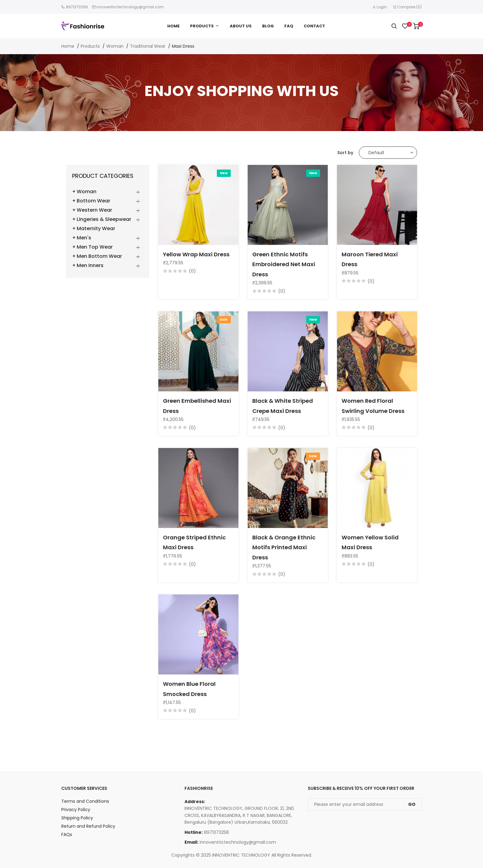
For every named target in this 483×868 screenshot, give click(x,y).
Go (412, 804)
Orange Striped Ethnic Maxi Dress (194, 542)
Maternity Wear (96, 229)
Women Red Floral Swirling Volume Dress (373, 406)
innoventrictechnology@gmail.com (130, 7)
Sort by (345, 153)
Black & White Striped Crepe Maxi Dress (283, 406)
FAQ (289, 26)
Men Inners (90, 266)
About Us (241, 26)
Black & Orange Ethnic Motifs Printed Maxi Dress (284, 547)
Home (173, 26)
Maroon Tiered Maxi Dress (370, 259)
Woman (115, 46)
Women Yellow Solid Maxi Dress (370, 542)
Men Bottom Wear (99, 256)
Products (202, 26)
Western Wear (94, 210)
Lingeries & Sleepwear (104, 219)
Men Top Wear (95, 247)
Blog (268, 26)
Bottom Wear (93, 201)
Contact (314, 26)
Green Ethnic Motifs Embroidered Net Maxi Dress (284, 264)
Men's (84, 238)
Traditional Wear (148, 46)
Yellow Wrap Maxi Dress (196, 254)
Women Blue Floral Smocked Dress (189, 689)
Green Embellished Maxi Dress (197, 406)
